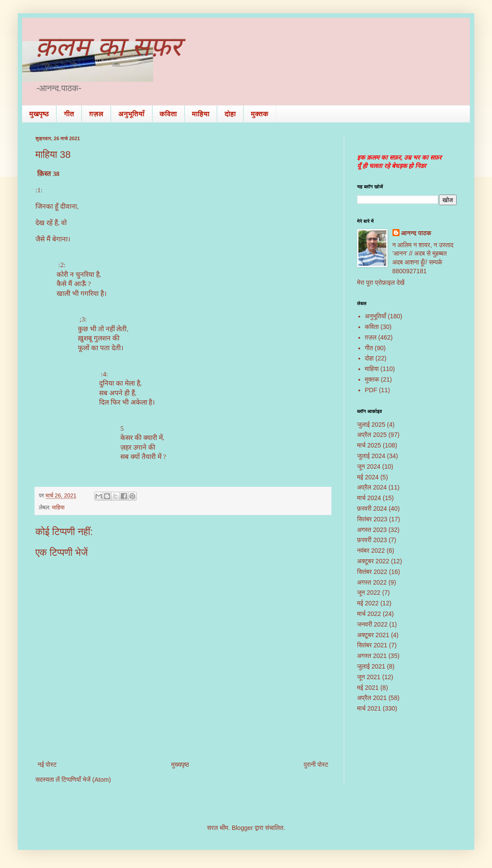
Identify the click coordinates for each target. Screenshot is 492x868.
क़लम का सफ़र (108, 47)
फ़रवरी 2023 (372, 540)
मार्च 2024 (369, 498)
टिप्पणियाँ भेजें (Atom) (86, 780)
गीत (69, 114)
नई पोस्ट (47, 765)
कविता (168, 114)
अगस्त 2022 (372, 582)
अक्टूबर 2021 (373, 635)
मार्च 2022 (369, 614)
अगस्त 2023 (372, 530)
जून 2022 (369, 593)
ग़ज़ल (96, 114)
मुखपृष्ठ (39, 114)
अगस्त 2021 (372, 656)
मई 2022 (368, 603)
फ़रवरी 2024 (372, 509)
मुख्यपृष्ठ (180, 765)
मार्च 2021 (369, 708)
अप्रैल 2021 (372, 698)
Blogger (242, 828)
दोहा (230, 114)
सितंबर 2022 (372, 572)
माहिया (201, 114)
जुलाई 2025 (371, 424)
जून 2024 (369, 467)
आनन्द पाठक (416, 233)
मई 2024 (368, 477)
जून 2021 (369, 677)
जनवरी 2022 (372, 624)
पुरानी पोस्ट (316, 765)
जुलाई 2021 (371, 666)
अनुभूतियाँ (131, 114)
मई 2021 (368, 688)
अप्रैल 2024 (372, 487)
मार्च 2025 (369, 445)
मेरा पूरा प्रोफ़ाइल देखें (381, 283)
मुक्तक (260, 114)
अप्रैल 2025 (372, 435)
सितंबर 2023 (372, 519)
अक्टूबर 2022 (373, 561)
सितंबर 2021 (372, 645)
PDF (371, 390)
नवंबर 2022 (371, 551)
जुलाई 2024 (371, 456)
